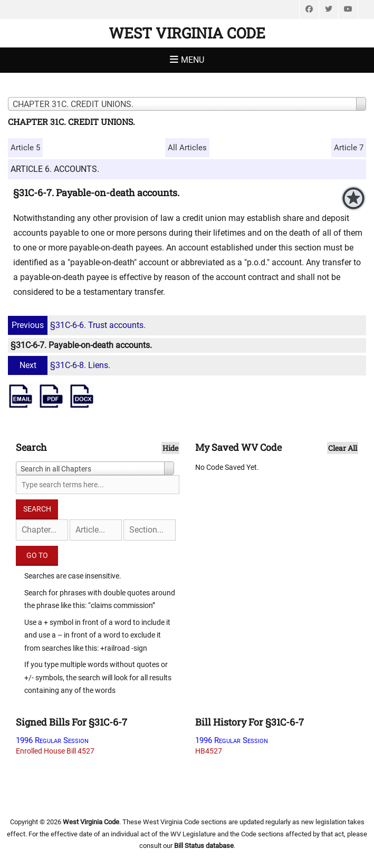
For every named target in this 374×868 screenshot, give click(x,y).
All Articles (187, 148)
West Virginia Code (187, 33)
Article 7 (349, 148)
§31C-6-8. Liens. (60, 365)
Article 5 (25, 148)
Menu (193, 60)
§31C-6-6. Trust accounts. (78, 325)
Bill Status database (204, 846)
